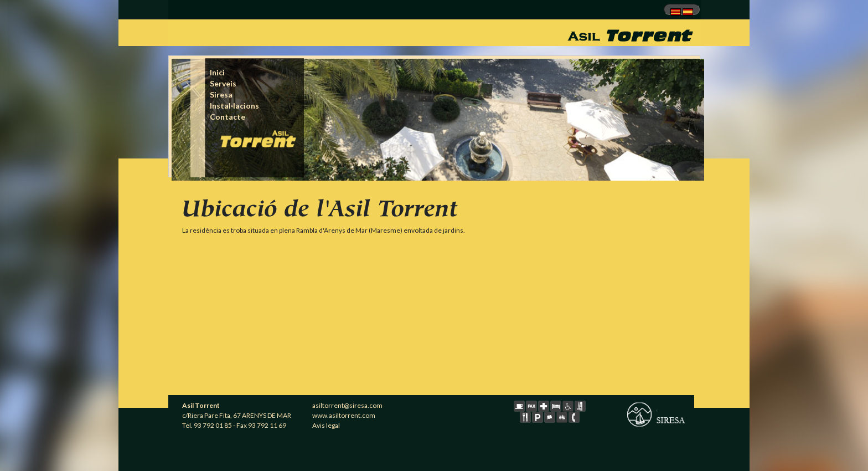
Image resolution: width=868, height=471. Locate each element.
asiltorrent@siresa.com (347, 405)
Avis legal (326, 425)
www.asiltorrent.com (344, 415)
